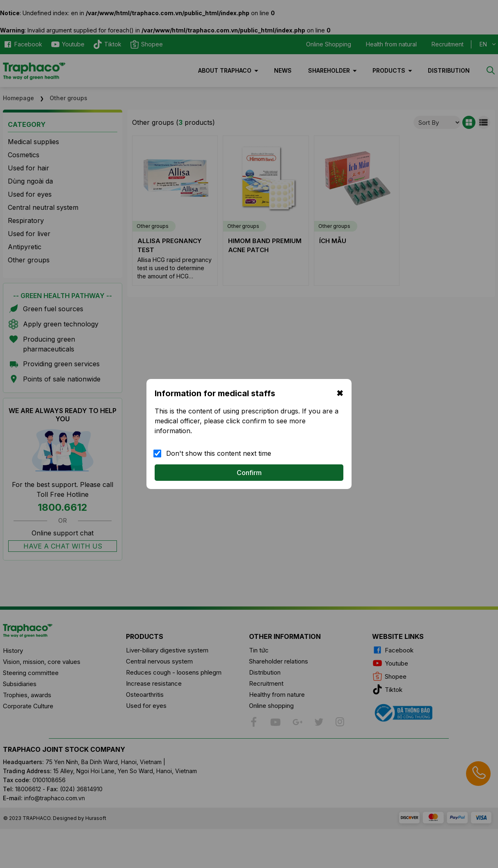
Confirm (249, 473)
